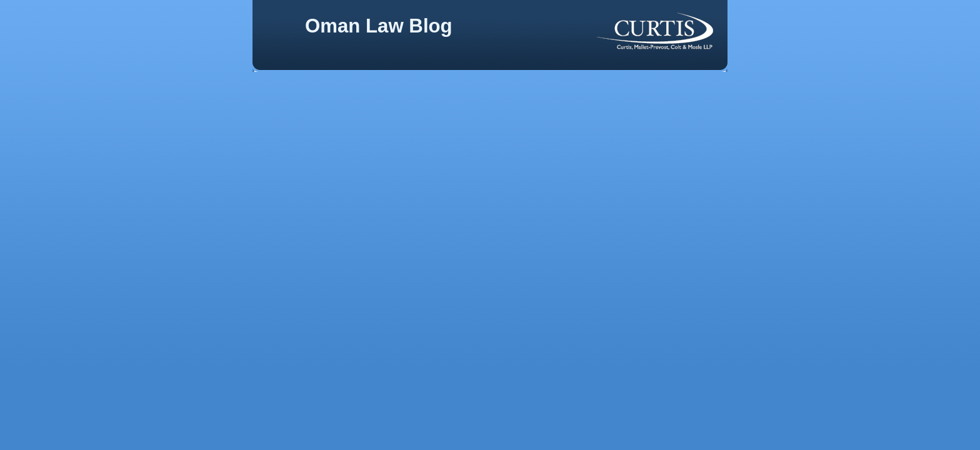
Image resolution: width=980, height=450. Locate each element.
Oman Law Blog (379, 26)
